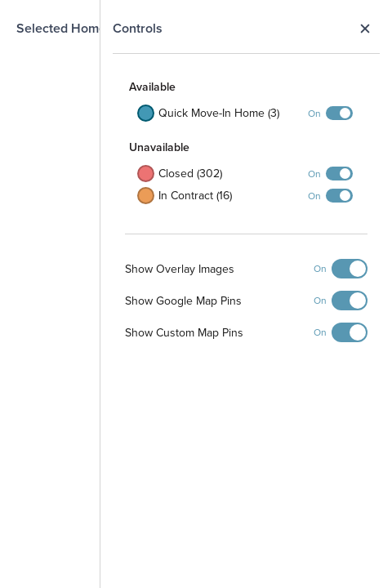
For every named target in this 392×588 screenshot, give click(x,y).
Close (365, 29)
